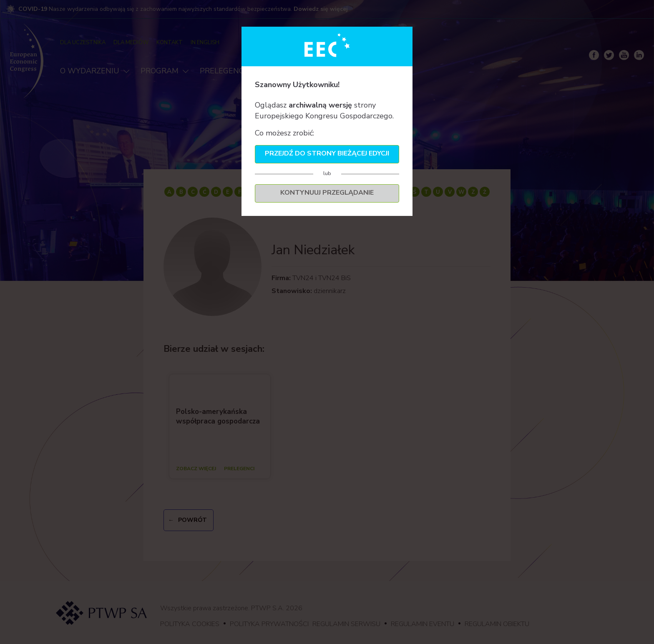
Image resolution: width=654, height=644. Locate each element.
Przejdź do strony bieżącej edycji (327, 153)
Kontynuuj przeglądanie (327, 193)
